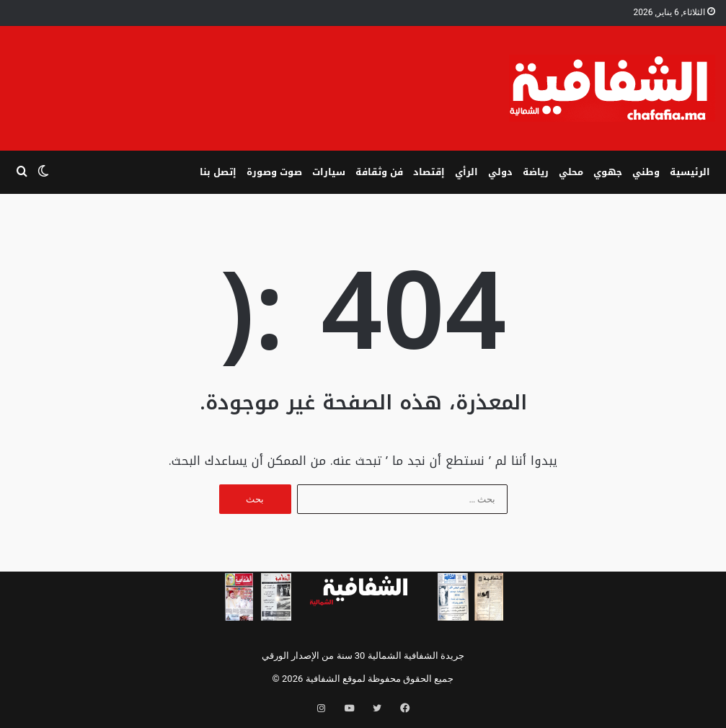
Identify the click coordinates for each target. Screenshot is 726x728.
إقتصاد (429, 172)
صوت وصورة (274, 172)
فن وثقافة (379, 172)
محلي (571, 172)
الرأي (466, 172)
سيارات (329, 172)
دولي (500, 172)
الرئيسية (690, 172)
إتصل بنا (218, 172)
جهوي (608, 172)
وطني (646, 172)
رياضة (536, 172)
